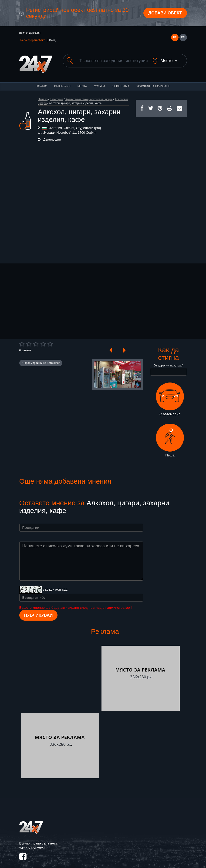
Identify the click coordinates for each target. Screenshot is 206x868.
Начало (42, 82)
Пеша (170, 436)
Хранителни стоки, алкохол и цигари (89, 95)
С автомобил (170, 395)
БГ (175, 37)
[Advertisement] (161, 183)
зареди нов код (55, 585)
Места (82, 82)
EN (183, 37)
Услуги (100, 82)
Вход (52, 40)
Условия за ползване (153, 82)
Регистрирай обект (33, 40)
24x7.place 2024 (32, 844)
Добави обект (165, 13)
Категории (62, 82)
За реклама (120, 82)
